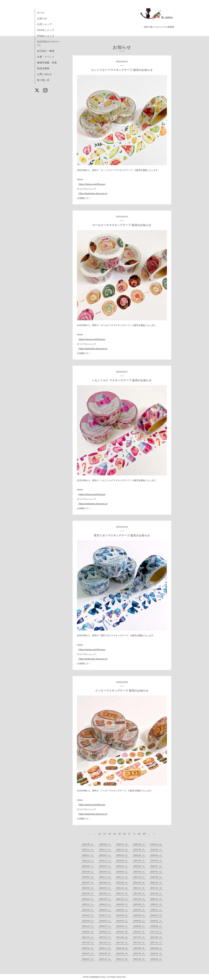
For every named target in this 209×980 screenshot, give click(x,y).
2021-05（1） (157, 893)
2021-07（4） (123, 893)
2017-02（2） (140, 943)
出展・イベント (46, 57)
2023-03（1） (140, 872)
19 (139, 834)
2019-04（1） (123, 921)
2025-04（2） (123, 855)
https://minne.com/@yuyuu (92, 184)
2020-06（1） (88, 910)
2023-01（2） (88, 877)
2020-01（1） (88, 915)
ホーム (41, 13)
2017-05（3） (88, 943)
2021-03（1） (105, 899)
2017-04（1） (105, 943)
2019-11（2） (105, 915)
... (95, 834)
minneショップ (46, 30)
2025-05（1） (105, 855)
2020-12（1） (157, 899)
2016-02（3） (157, 954)
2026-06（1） (88, 844)
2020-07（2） (157, 904)
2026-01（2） (157, 844)
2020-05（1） (105, 910)
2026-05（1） (105, 844)
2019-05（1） (105, 921)
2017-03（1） (123, 943)
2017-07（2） (140, 937)
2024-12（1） (88, 861)
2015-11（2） (123, 959)
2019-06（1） (88, 921)
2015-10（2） (140, 959)
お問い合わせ (45, 74)
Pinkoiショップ (46, 36)
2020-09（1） (123, 904)
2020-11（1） (88, 904)
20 (144, 834)
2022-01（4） (105, 888)
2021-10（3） (157, 888)
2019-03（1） (140, 921)
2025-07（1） (88, 855)
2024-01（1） (123, 866)
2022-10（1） (140, 877)
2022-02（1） (88, 888)
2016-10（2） (123, 948)
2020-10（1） (105, 904)
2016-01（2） (88, 959)
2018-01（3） (140, 932)
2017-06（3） (157, 937)
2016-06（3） (105, 954)
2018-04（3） (88, 932)
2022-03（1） (157, 883)
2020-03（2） (140, 910)
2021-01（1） (140, 899)
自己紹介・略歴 (46, 51)
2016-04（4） (140, 954)
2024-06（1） (140, 861)
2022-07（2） (88, 883)
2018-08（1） (140, 926)
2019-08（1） (140, 915)
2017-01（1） (157, 943)
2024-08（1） (123, 861)
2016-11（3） (105, 948)
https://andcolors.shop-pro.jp (93, 193)
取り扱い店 (43, 80)
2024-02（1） (105, 866)
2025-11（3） (105, 850)
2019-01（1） (157, 921)
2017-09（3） (123, 937)
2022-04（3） (140, 883)
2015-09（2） (157, 959)
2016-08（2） (157, 948)
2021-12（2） (123, 888)
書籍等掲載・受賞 (47, 63)
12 (105, 834)
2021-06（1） (140, 893)
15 (119, 834)
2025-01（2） (157, 855)
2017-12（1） (157, 932)
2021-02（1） (123, 899)
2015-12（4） (105, 959)
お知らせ (42, 18)
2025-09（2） (140, 850)
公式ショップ (45, 24)
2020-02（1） (157, 910)
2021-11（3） (140, 888)
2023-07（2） (157, 866)
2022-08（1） (157, 877)
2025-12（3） (88, 850)
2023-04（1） (123, 872)
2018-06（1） (157, 926)
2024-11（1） (105, 861)
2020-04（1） (123, 910)
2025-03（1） (140, 855)
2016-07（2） (88, 954)
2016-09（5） (140, 948)
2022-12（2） (105, 877)
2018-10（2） (105, 926)
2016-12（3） (88, 948)
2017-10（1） (105, 937)
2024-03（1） (88, 866)
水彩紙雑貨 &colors (98, 977)
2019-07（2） (157, 915)
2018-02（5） (123, 932)
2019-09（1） (123, 915)
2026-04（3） (123, 844)
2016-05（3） (123, 954)
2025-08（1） (157, 850)
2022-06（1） (105, 883)
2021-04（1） (88, 899)
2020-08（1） (140, 904)
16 (124, 834)
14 (115, 834)
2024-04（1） (157, 861)
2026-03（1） (140, 844)
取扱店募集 (43, 68)
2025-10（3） (123, 850)
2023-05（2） (105, 872)
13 (110, 834)
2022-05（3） (123, 883)
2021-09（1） (88, 893)
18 (134, 834)
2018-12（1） (88, 926)
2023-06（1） (88, 872)
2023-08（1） (140, 866)
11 (100, 834)
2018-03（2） (105, 932)
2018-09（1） (123, 926)
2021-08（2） (105, 893)
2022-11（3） (123, 877)
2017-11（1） (88, 937)
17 (129, 834)
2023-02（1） (157, 872)
